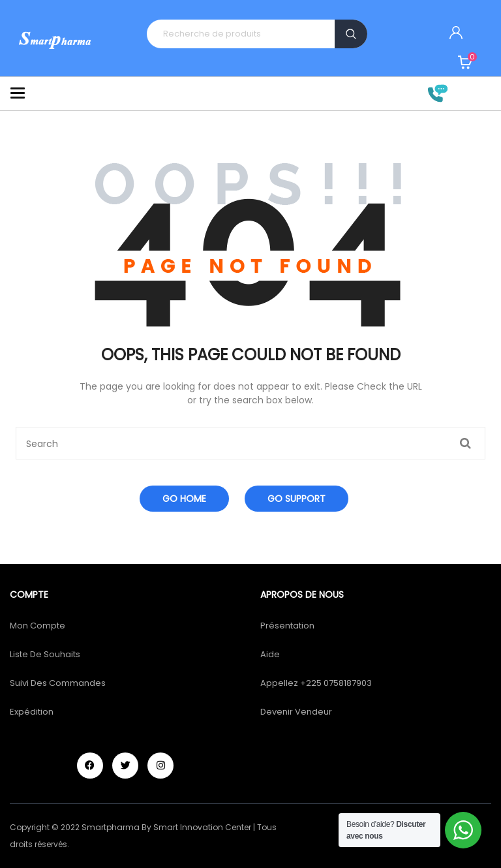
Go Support (296, 499)
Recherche (351, 34)
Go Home (184, 499)
